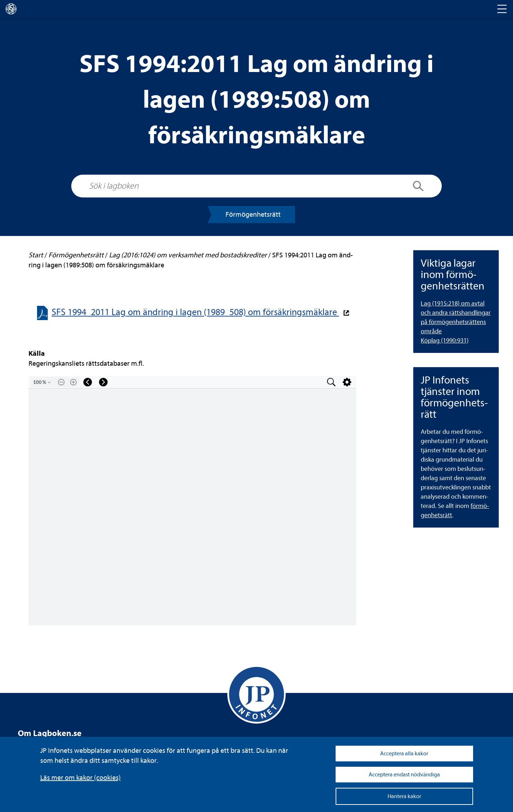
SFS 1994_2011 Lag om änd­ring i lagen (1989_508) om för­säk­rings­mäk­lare (195, 312)
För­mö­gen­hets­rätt (253, 214)
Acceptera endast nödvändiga (404, 775)
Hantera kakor (404, 796)
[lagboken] (11, 9)
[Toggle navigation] (502, 9)
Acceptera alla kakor (404, 754)
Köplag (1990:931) (445, 341)
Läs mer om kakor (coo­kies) (81, 778)
